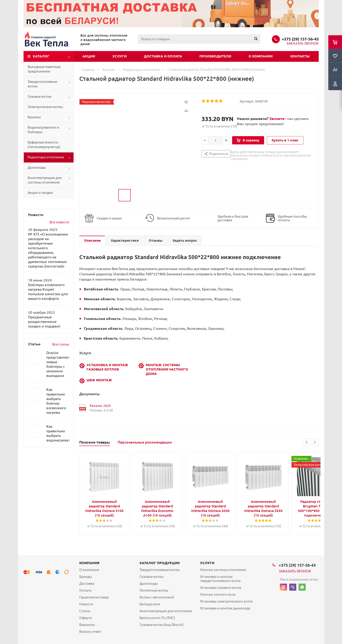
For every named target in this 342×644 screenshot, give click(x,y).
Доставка (87, 583)
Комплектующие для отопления (166, 611)
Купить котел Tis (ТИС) (157, 618)
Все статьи (61, 344)
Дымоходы (37, 167)
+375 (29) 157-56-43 (300, 39)
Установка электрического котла (226, 601)
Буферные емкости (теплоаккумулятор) (44, 145)
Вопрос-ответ (90, 632)
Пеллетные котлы (154, 590)
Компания (89, 563)
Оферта (86, 618)
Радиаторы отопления (46, 157)
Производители (215, 56)
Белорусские (150, 604)
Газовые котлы (40, 96)
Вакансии (87, 625)
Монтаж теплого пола (218, 594)
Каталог (41, 56)
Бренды (86, 577)
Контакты (300, 56)
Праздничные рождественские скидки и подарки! (44, 322)
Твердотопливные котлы (42, 84)
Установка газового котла (221, 588)
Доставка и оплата (163, 56)
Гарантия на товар (94, 597)
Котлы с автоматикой (157, 597)
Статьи (85, 611)
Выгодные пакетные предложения (44, 69)
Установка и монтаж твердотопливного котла (220, 579)
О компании (261, 56)
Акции (89, 56)
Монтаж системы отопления (223, 570)
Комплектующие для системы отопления (45, 180)
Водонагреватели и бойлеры (43, 130)
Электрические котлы (45, 107)
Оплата (85, 590)
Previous (307, 442)
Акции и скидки (40, 193)
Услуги (119, 56)
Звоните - (278, 119)
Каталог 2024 (100, 406)
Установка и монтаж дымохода (225, 608)
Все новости (59, 222)
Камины (34, 117)
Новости (86, 604)
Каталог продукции (160, 563)
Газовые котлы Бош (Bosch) (162, 625)
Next (315, 442)
